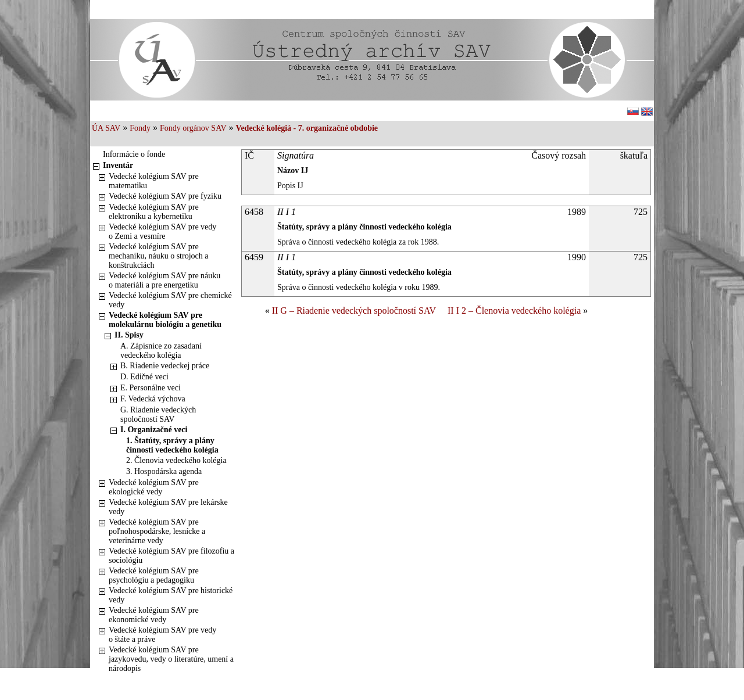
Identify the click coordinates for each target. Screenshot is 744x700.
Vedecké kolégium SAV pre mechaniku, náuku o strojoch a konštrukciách (158, 256)
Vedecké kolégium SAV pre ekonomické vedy (154, 615)
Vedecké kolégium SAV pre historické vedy (171, 595)
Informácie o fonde (134, 154)
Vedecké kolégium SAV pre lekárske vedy (168, 507)
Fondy (140, 128)
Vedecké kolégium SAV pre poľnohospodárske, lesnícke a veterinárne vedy (157, 531)
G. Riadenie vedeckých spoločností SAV (158, 414)
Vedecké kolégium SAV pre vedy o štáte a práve (162, 635)
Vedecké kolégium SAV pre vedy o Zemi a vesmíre (162, 231)
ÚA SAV (106, 128)
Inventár (118, 165)
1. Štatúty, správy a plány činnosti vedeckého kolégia (172, 445)
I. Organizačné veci (154, 430)
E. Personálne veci (151, 388)
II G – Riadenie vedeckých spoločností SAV (354, 310)
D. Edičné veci (144, 377)
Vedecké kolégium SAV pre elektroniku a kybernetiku (154, 212)
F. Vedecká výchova (153, 399)
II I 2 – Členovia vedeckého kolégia (514, 310)
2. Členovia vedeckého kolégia (176, 460)
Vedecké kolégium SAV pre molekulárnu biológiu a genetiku (165, 320)
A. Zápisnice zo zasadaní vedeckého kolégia (161, 351)
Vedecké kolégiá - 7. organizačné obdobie (307, 128)
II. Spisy (129, 335)
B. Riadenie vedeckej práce (165, 366)
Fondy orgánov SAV (193, 128)
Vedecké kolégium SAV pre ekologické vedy (154, 487)
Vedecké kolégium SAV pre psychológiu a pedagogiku (154, 575)
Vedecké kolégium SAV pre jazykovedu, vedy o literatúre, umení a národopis (171, 659)
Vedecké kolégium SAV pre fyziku (165, 196)
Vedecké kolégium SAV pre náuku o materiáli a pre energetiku (164, 280)
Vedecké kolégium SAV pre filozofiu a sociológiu (171, 556)
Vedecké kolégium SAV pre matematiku (154, 181)
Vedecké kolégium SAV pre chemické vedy (170, 300)
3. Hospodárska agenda (164, 471)
